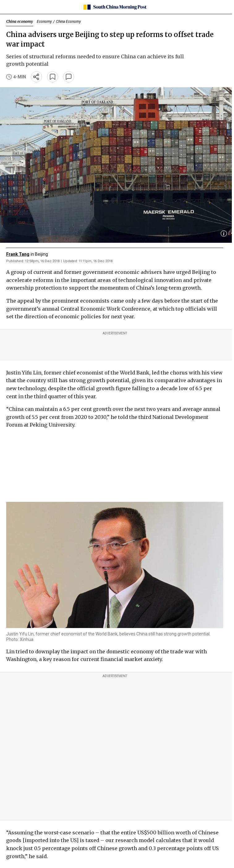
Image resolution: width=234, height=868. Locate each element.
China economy (20, 21)
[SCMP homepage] (115, 7)
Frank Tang (18, 254)
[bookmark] (53, 77)
